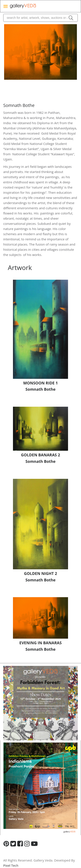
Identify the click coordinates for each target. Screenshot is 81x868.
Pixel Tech (11, 865)
